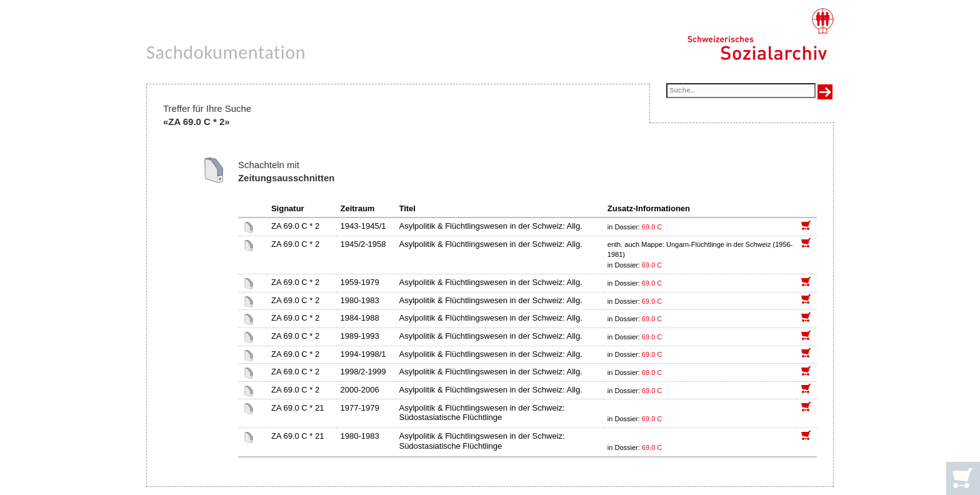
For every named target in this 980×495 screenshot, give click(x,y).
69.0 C (652, 227)
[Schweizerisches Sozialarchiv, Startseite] (760, 34)
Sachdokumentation (226, 52)
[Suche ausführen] (825, 92)
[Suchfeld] (741, 92)
